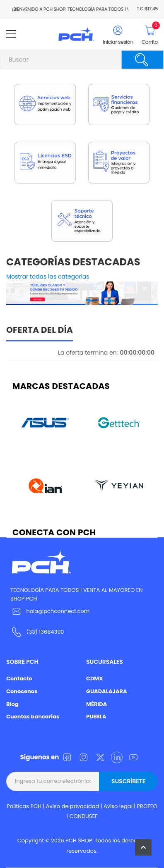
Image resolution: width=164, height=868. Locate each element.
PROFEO (147, 806)
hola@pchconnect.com (58, 611)
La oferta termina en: (88, 353)
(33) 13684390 (45, 632)
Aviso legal (118, 806)
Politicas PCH (24, 806)
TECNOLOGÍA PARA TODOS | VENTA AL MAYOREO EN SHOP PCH (76, 594)
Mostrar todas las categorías (48, 277)
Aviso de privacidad (73, 806)
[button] (143, 847)
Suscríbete (128, 781)
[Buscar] (142, 60)
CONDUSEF (84, 816)
